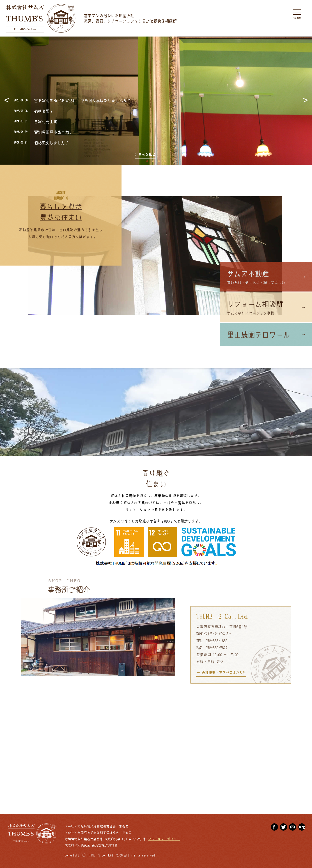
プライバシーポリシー (164, 839)
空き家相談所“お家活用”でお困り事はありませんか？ (82, 100)
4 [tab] (165, 160)
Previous (7, 101)
